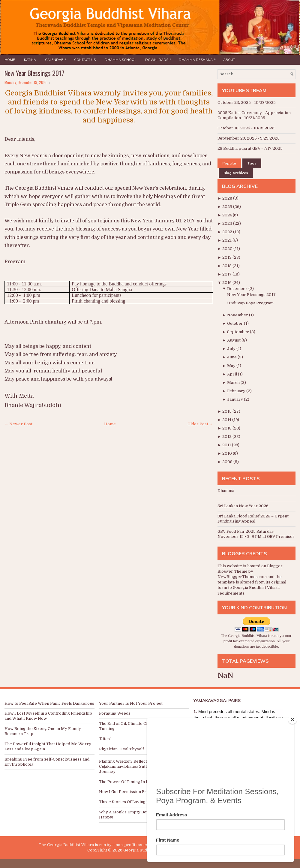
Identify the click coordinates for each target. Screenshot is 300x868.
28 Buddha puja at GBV (239, 148)
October (235, 323)
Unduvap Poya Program (250, 303)
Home (10, 60)
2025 (228, 207)
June (232, 357)
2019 (227, 257)
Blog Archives (236, 173)
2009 (228, 462)
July (232, 349)
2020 (228, 249)
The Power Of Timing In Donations (132, 782)
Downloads (160, 58)
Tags (252, 163)
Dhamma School (120, 60)
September (238, 332)
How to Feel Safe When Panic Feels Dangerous (49, 703)
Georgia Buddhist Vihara (147, 850)
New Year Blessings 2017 (34, 73)
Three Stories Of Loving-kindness (132, 802)
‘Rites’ (105, 739)
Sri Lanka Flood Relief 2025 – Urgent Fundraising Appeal (253, 519)
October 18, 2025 (234, 128)
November (238, 315)
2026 (228, 198)
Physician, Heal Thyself (121, 749)
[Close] (292, 719)
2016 (227, 283)
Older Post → (200, 424)
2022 (228, 232)
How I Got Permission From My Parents (137, 792)
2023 (228, 223)
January (235, 399)
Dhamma (226, 491)
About (229, 60)
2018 (227, 266)
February (237, 391)
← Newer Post (18, 424)
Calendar (57, 58)
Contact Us (85, 60)
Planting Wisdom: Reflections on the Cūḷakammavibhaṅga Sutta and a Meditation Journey (140, 766)
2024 (228, 215)
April (232, 374)
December (238, 289)
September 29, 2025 (237, 138)
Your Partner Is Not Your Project (131, 703)
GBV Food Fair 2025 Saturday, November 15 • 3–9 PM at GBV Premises (256, 534)
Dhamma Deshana (199, 58)
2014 (227, 420)
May (232, 366)
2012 (227, 437)
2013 (227, 428)
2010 (228, 453)
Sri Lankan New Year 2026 (243, 506)
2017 (227, 274)
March (234, 383)
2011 (227, 445)
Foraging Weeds (115, 713)
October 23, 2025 (234, 102)
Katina (30, 60)
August (234, 340)
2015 (227, 411)
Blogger (275, 566)
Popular (229, 163)
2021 (227, 240)
